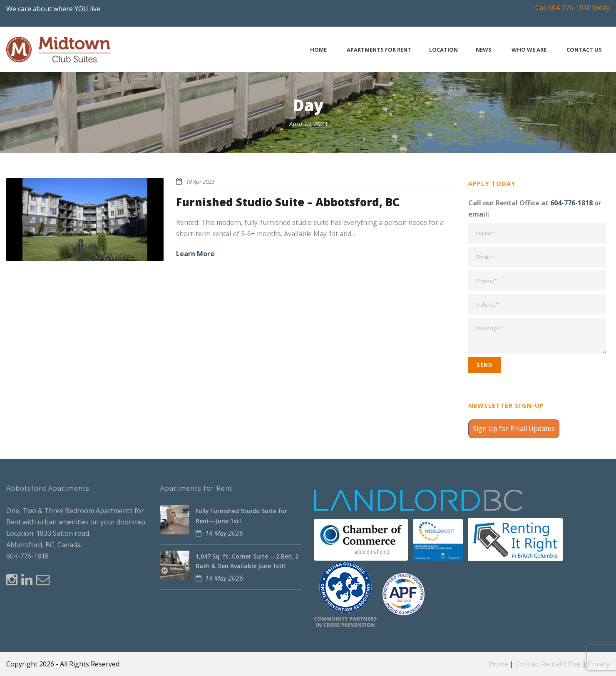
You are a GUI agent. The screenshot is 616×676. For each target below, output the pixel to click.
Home (318, 50)
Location (443, 50)
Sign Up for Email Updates (514, 429)
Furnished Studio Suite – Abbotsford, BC (288, 202)
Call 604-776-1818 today (573, 7)
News (484, 50)
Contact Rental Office (548, 664)
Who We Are (529, 50)
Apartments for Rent (379, 50)
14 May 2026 (224, 533)
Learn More (195, 254)
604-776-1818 (571, 203)
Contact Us (584, 50)
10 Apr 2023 (200, 182)
